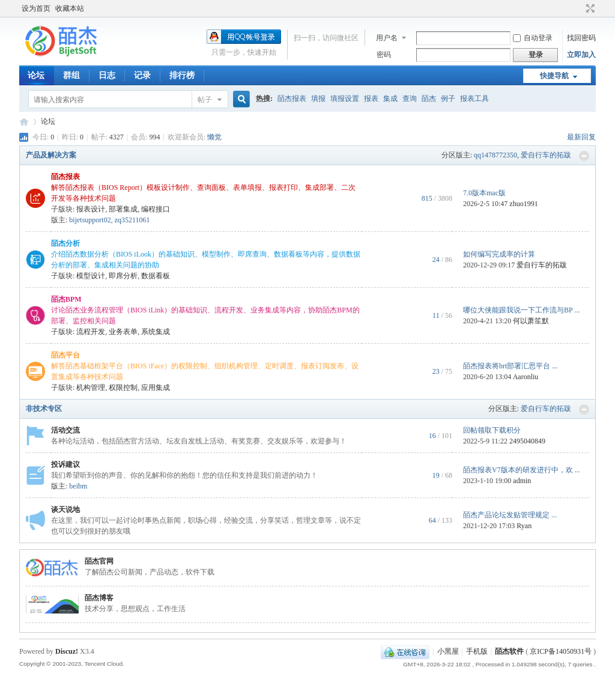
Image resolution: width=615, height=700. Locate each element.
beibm (78, 486)
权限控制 (123, 388)
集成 (390, 99)
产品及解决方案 (51, 155)
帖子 (205, 100)
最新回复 (581, 137)
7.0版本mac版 (484, 193)
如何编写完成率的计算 (499, 254)
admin (522, 481)
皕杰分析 (65, 243)
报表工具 (474, 99)
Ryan (524, 526)
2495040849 (527, 441)
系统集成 (156, 332)
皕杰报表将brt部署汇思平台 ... (510, 366)
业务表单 (123, 332)
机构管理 (91, 388)
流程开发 (91, 332)
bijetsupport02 (90, 220)
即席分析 (123, 276)
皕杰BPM (66, 299)
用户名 (387, 38)
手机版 (477, 651)
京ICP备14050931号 (561, 651)
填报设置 (345, 99)
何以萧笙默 (531, 321)
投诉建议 (65, 464)
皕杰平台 (65, 355)
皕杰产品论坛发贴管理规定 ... (510, 515)
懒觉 (214, 137)
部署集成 (123, 209)
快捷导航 (554, 76)
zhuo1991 (523, 204)
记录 (142, 75)
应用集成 (156, 388)
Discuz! (67, 651)
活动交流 (65, 430)
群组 (71, 75)
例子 (448, 99)
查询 (410, 99)
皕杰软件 (509, 651)
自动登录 (533, 38)
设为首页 (36, 8)
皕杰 (429, 99)
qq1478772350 (495, 155)
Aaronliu (526, 377)
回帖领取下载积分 (492, 430)
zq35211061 (132, 220)
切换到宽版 (589, 8)
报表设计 (91, 209)
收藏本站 (70, 8)
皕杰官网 (99, 561)
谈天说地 (65, 510)
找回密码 (581, 38)
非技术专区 (44, 409)
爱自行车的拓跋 (546, 155)
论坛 (36, 75)
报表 (371, 99)
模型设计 (91, 276)
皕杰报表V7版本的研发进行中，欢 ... (522, 470)
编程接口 (156, 209)
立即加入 (581, 55)
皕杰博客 (99, 598)
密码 (384, 55)
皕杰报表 (292, 99)
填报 (318, 99)
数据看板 (156, 276)
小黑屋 (448, 651)
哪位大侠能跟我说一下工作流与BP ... (521, 310)
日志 (107, 75)
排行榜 (182, 75)
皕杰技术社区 (24, 122)
